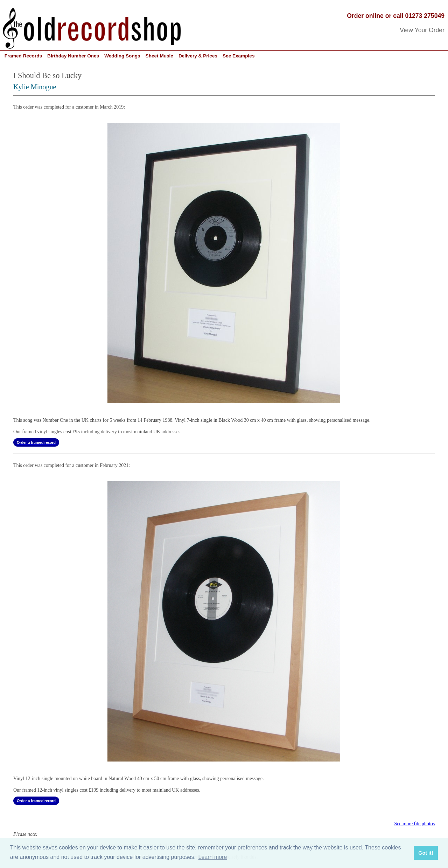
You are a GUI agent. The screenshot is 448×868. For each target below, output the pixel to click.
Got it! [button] (426, 853)
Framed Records (23, 56)
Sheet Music (159, 56)
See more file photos (415, 824)
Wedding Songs (122, 56)
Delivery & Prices (198, 56)
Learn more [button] (213, 857)
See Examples (239, 56)
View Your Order (422, 30)
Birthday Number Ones (73, 56)
